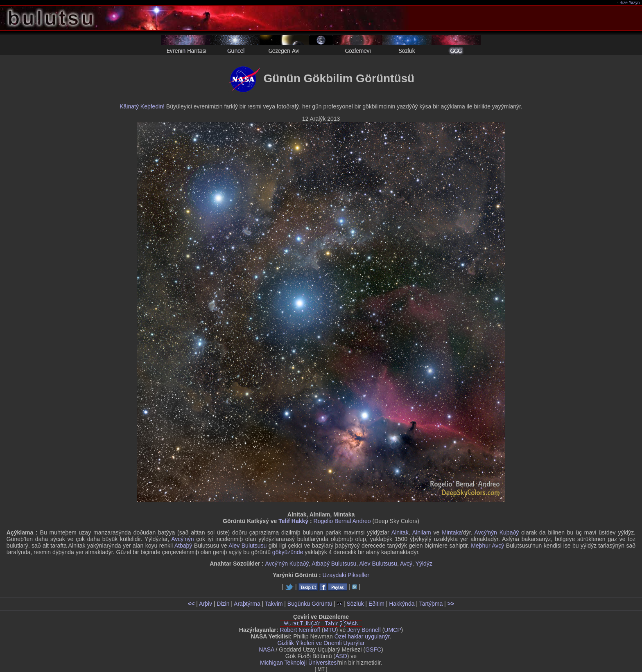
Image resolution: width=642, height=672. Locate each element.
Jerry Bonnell (364, 630)
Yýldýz (424, 564)
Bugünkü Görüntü (310, 604)
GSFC (373, 649)
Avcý (406, 564)
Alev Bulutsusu (248, 546)
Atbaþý (183, 546)
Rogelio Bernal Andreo (342, 521)
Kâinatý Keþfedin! (142, 106)
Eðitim (376, 604)
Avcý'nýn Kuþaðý (497, 532)
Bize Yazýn (630, 3)
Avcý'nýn (182, 539)
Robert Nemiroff (300, 630)
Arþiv (206, 604)
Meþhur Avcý (487, 546)
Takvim (274, 604)
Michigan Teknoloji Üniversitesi (299, 663)
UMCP (392, 630)
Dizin (223, 604)
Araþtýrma (247, 604)
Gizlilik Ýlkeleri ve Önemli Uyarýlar (321, 643)
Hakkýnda (402, 604)
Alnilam (422, 532)
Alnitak (400, 532)
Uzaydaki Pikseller (346, 575)
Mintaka (452, 532)
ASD (341, 656)
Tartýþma (431, 604)
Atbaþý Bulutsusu (334, 564)
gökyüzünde (288, 552)
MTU (330, 630)
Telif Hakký (293, 521)
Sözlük (355, 604)
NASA (266, 649)
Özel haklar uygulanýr (362, 636)
